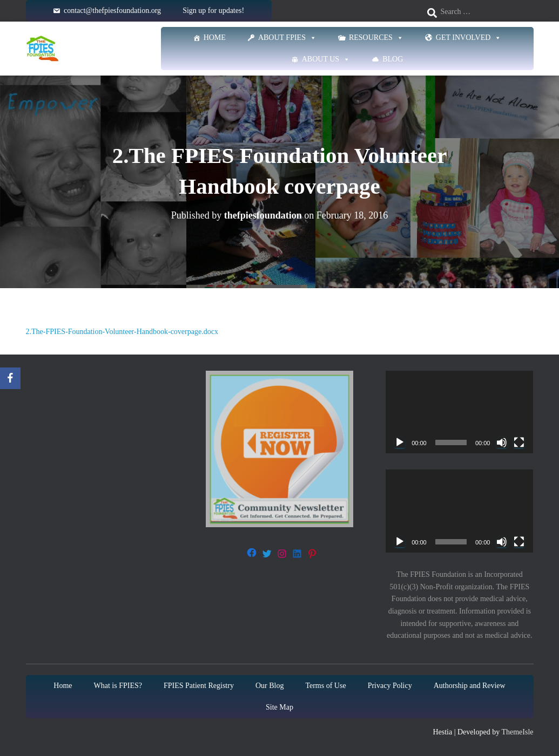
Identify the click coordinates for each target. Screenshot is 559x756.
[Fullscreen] (519, 442)
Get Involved (469, 38)
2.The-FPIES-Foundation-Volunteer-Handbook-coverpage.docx (122, 332)
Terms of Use (325, 686)
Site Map (279, 707)
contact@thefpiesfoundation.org (112, 11)
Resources (376, 38)
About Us (326, 59)
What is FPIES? (118, 686)
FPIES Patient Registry (199, 686)
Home (215, 38)
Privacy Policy (390, 686)
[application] (459, 412)
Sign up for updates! (213, 11)
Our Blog (270, 686)
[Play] (400, 442)
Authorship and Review (470, 686)
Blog (393, 59)
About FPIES (287, 38)
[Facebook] (10, 378)
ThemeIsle (517, 732)
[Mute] (502, 442)
